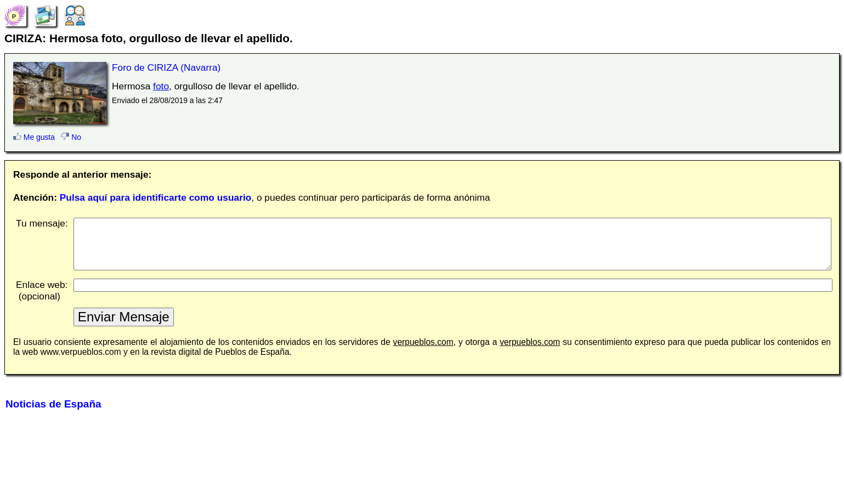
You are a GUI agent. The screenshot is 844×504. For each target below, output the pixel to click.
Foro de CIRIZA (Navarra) (166, 67)
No (71, 137)
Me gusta (34, 137)
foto (161, 86)
